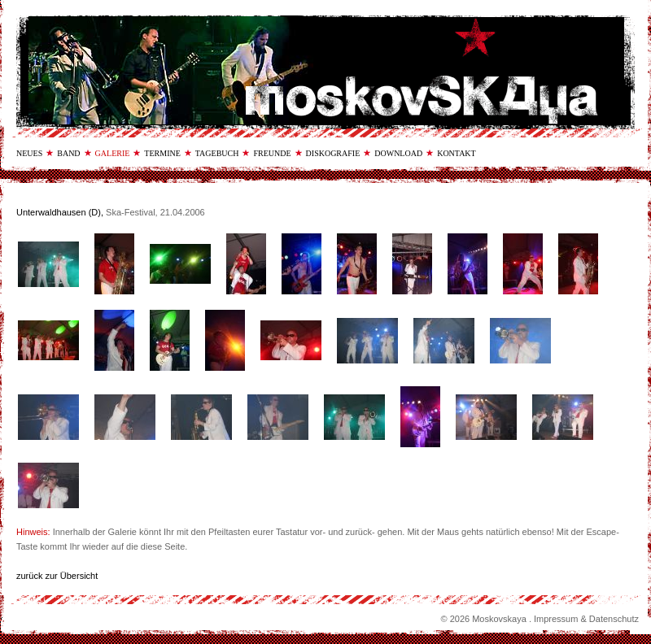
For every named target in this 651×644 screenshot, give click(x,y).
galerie (113, 153)
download (398, 153)
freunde (272, 153)
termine (162, 153)
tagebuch (217, 153)
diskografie (333, 153)
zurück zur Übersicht (57, 576)
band (68, 153)
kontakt (457, 153)
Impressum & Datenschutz (586, 619)
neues (29, 153)
